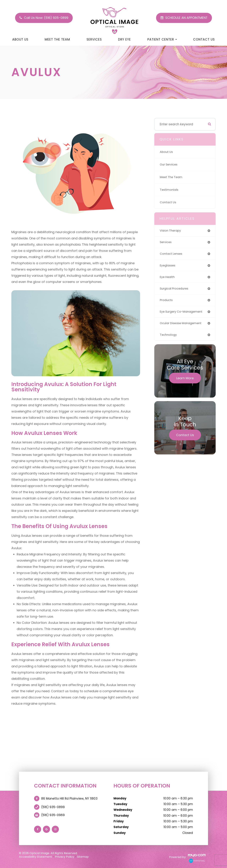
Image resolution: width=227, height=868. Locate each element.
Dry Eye (124, 39)
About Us (20, 39)
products (167, 303)
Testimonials (170, 190)
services (166, 243)
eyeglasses (169, 267)
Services (94, 39)
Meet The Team (57, 39)
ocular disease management (183, 327)
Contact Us (204, 39)
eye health (168, 279)
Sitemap (83, 857)
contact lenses (172, 255)
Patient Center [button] (162, 39)
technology (169, 339)
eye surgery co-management (183, 315)
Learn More (185, 382)
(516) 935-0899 (53, 807)
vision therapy (171, 231)
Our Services (170, 164)
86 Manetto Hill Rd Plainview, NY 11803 (69, 799)
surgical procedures (175, 291)
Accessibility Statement (36, 857)
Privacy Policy (65, 857)
